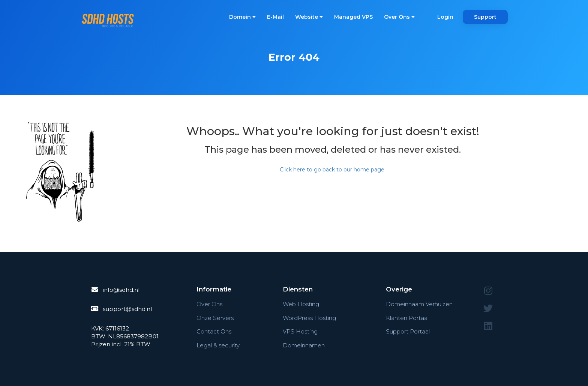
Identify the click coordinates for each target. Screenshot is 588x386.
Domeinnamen (304, 345)
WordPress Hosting (309, 318)
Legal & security (218, 345)
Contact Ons (214, 331)
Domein (242, 17)
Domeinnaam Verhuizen (419, 304)
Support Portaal (408, 331)
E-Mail (275, 17)
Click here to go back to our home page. (333, 170)
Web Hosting (301, 304)
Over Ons (399, 17)
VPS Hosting (300, 331)
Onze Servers (215, 318)
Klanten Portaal (407, 318)
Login (445, 17)
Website (309, 17)
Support (485, 17)
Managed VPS (353, 17)
